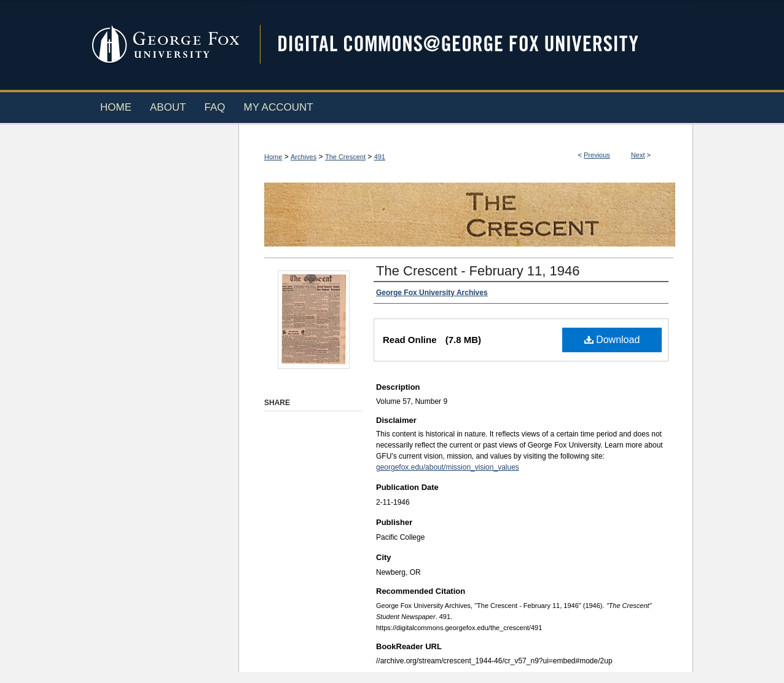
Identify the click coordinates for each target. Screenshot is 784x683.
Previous (597, 155)
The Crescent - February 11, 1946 (478, 271)
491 (380, 157)
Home (273, 157)
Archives (304, 157)
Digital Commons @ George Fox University (469, 45)
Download (612, 340)
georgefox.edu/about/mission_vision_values (448, 467)
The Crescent (345, 157)
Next (638, 155)
